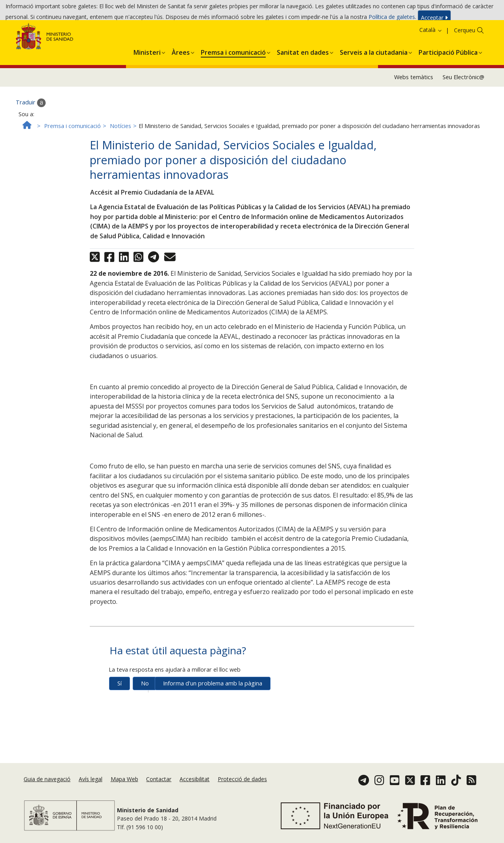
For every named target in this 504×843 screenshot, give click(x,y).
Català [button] (431, 58)
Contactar (159, 789)
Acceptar (434, 19)
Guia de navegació (47, 789)
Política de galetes (392, 19)
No (145, 712)
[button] (147, 79)
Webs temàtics (414, 105)
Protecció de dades (242, 789)
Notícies (120, 154)
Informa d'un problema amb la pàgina (213, 712)
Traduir (31, 131)
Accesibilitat (195, 789)
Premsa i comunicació (72, 154)
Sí (120, 712)
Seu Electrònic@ (463, 105)
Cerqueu (465, 58)
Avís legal (91, 789)
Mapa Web (124, 789)
